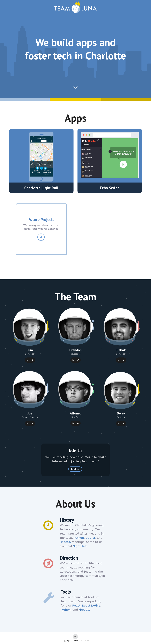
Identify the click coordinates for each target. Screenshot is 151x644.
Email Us (75, 469)
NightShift (80, 546)
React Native (91, 606)
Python (79, 538)
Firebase (85, 610)
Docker (90, 538)
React (76, 606)
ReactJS (65, 542)
